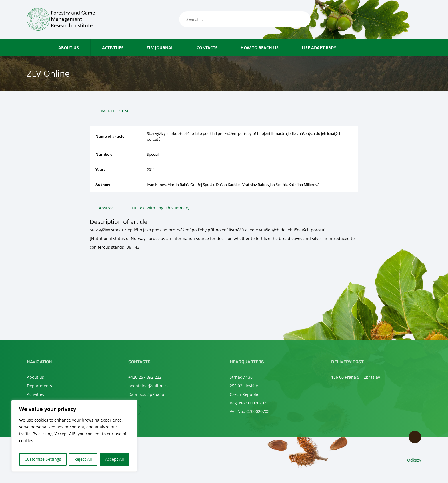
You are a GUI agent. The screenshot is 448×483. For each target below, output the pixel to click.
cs (408, 20)
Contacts (207, 48)
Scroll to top (415, 437)
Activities (113, 48)
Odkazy (414, 460)
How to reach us (260, 48)
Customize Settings (43, 459)
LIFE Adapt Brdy (319, 48)
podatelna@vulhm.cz (148, 386)
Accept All (115, 459)
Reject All (83, 459)
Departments (39, 386)
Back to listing (115, 111)
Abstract (107, 208)
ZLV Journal (160, 48)
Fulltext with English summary (161, 208)
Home (41, 48)
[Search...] (245, 19)
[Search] (301, 19)
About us (69, 48)
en (418, 20)
